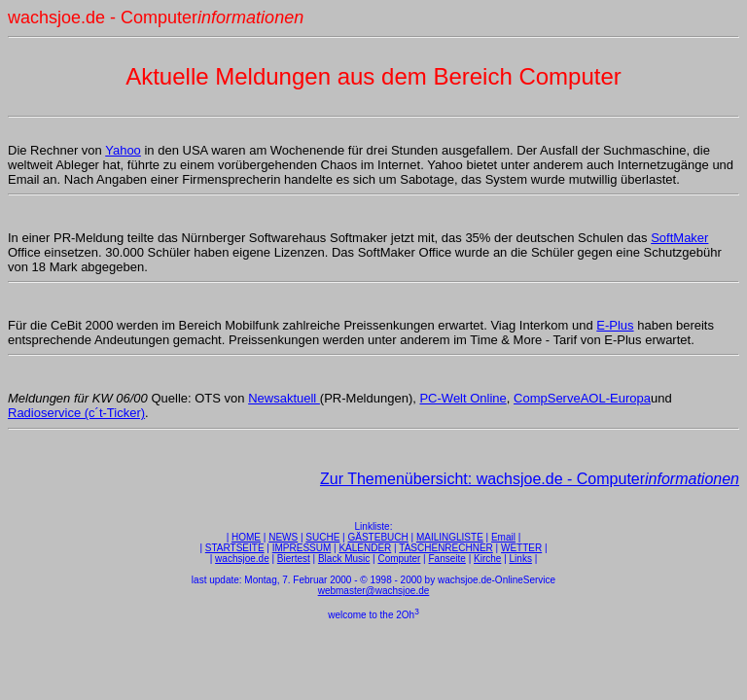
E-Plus (615, 325)
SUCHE (322, 537)
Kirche (487, 559)
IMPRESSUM (302, 548)
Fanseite (447, 559)
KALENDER (365, 548)
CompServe (547, 398)
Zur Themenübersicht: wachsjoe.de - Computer (530, 479)
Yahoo (123, 150)
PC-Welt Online (462, 398)
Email (503, 537)
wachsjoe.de (242, 559)
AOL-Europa (616, 398)
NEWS (283, 537)
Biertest (294, 559)
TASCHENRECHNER (446, 548)
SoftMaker (679, 238)
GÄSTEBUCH (378, 537)
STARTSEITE (235, 548)
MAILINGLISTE (450, 537)
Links (521, 559)
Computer (399, 559)
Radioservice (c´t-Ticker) (76, 413)
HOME (246, 537)
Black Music (344, 559)
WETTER (521, 548)
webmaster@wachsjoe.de (374, 591)
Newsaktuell (284, 398)
